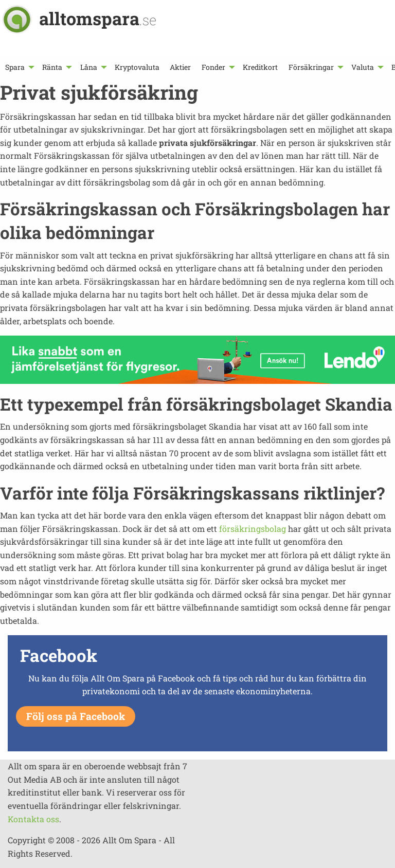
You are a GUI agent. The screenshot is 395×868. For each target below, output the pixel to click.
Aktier (180, 67)
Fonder (213, 67)
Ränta (52, 67)
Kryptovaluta (137, 67)
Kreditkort (260, 67)
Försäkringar (311, 67)
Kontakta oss (33, 819)
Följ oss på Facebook (76, 716)
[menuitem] (19, 67)
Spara (15, 67)
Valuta (363, 67)
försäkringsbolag (253, 529)
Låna (89, 67)
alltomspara (98, 18)
